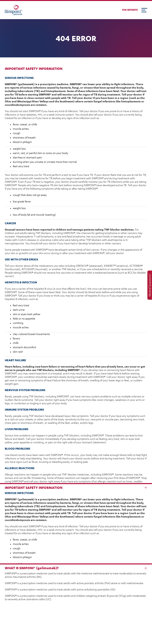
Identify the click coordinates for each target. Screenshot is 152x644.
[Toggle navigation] (144, 10)
